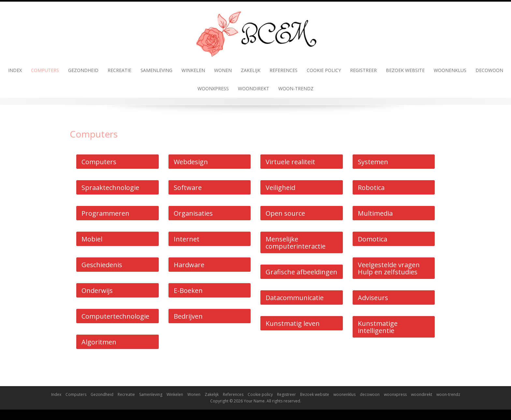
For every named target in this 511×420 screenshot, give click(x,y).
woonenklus (450, 70)
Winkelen (193, 70)
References (284, 70)
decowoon (489, 70)
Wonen (223, 70)
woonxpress (213, 88)
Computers (45, 70)
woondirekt (254, 88)
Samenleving (156, 70)
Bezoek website (405, 70)
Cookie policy (324, 70)
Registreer (363, 70)
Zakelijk (251, 70)
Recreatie (119, 70)
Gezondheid (83, 70)
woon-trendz (296, 88)
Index (15, 70)
